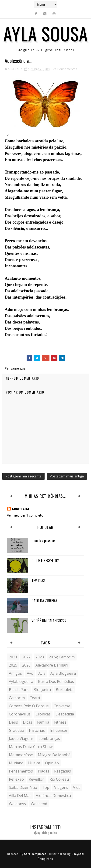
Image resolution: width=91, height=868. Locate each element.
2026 (26, 665)
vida (77, 787)
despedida (65, 714)
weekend (39, 804)
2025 (13, 665)
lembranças (49, 739)
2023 (40, 657)
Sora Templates (35, 854)
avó (30, 673)
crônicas (43, 714)
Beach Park (19, 690)
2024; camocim (62, 657)
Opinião (52, 763)
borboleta (65, 690)
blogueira (42, 690)
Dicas (28, 722)
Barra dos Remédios (56, 681)
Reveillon (37, 779)
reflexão (16, 779)
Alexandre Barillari (52, 665)
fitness (60, 722)
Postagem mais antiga (67, 476)
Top (46, 787)
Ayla (42, 673)
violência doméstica (53, 796)
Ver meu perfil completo (25, 515)
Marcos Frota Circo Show (31, 747)
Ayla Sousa (46, 33)
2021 (13, 657)
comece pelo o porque (29, 706)
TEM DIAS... (39, 581)
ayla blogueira (63, 673)
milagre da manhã (54, 755)
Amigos (15, 673)
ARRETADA (21, 509)
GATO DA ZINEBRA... (45, 601)
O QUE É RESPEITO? (45, 561)
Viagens (61, 787)
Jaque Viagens (21, 739)
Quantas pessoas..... (45, 541)
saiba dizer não (23, 787)
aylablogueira (21, 681)
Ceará (35, 698)
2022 (26, 657)
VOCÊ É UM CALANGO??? (49, 621)
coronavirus (20, 714)
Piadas (44, 771)
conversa (62, 706)
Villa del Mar (20, 796)
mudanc (16, 763)
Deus (13, 722)
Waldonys (17, 804)
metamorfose (21, 755)
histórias (37, 730)
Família (43, 722)
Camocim (17, 698)
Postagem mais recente (23, 476)
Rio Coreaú (59, 779)
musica (34, 763)
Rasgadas (63, 771)
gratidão (16, 730)
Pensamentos (67, 69)
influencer (59, 730)
